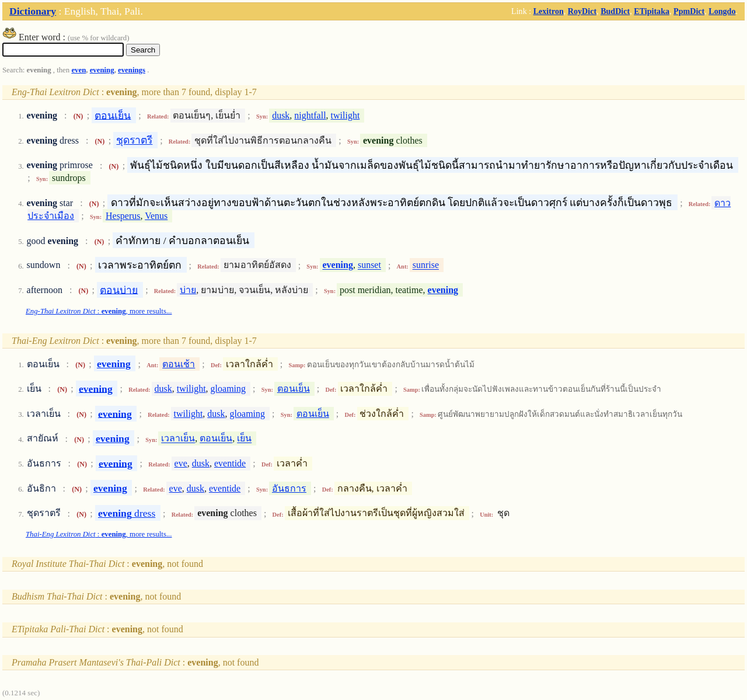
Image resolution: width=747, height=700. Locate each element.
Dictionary (33, 11)
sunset (369, 265)
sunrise (426, 265)
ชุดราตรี (134, 140)
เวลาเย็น (178, 439)
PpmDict (689, 11)
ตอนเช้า (179, 364)
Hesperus (123, 216)
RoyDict (582, 11)
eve (181, 463)
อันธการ (289, 488)
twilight (345, 115)
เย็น (244, 439)
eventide (230, 463)
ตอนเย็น (113, 115)
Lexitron (549, 11)
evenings (132, 70)
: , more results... (99, 311)
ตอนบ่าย (119, 290)
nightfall (310, 115)
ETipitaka (652, 11)
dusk (281, 115)
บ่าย (188, 290)
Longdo (722, 11)
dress (127, 513)
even (78, 70)
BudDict (615, 11)
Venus (156, 216)
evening (102, 70)
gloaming (228, 389)
